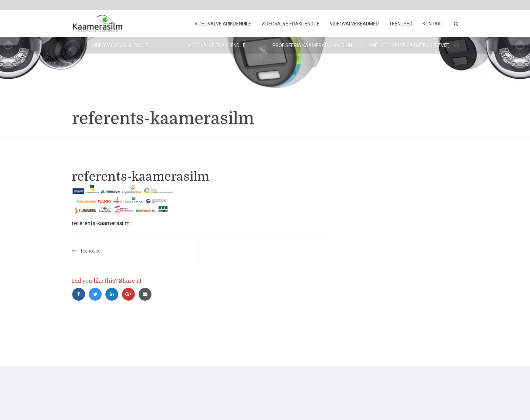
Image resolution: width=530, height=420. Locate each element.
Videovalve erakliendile (290, 24)
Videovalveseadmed (354, 24)
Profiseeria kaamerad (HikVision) (313, 45)
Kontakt (433, 24)
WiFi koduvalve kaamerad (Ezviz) (410, 45)
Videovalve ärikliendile (223, 24)
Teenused (401, 24)
